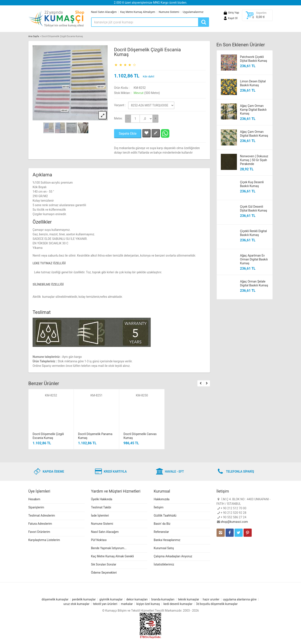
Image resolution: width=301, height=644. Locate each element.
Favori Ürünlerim (39, 532)
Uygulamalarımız (193, 12)
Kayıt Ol (230, 18)
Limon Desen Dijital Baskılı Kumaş (253, 83)
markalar (127, 604)
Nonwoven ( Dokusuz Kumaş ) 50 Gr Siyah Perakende (254, 160)
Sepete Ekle (128, 134)
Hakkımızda (162, 499)
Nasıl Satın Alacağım (104, 12)
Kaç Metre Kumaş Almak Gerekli (113, 556)
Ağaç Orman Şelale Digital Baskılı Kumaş (254, 283)
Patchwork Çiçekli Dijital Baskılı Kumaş (254, 59)
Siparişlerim (36, 507)
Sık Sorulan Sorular (104, 564)
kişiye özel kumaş (148, 604)
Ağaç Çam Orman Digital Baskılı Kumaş (254, 134)
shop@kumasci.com (234, 522)
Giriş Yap (231, 13)
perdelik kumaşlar (84, 599)
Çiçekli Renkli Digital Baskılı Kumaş (254, 233)
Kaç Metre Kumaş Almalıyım (138, 12)
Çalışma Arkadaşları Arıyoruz (173, 556)
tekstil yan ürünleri (105, 604)
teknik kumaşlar (189, 599)
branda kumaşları (163, 599)
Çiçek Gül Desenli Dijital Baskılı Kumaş (254, 209)
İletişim (159, 507)
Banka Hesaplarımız (167, 540)
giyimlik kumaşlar (111, 599)
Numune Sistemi (169, 12)
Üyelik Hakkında (102, 499)
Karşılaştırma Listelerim (44, 540)
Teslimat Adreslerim (42, 516)
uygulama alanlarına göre (240, 599)
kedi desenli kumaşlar (178, 604)
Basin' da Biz (162, 524)
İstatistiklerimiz (164, 564)
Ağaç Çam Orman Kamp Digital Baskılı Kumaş (253, 110)
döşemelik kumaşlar (55, 599)
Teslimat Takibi (101, 507)
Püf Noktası (99, 540)
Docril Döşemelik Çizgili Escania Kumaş (147, 52)
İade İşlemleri (100, 516)
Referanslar (161, 532)
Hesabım (34, 499)
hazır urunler (211, 599)
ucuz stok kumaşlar (76, 604)
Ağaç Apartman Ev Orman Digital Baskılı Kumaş (254, 259)
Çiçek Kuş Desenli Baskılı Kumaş (252, 184)
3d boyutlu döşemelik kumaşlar (217, 604)
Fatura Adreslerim (40, 524)
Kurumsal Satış (164, 548)
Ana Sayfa (34, 36)
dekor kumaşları (137, 599)
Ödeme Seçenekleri (104, 573)
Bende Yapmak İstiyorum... (109, 548)
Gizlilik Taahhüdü (165, 516)
